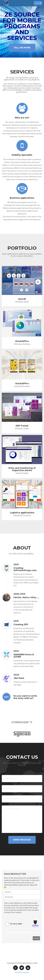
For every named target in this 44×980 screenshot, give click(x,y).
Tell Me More (22, 48)
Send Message (22, 840)
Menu (39, 4)
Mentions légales (22, 972)
